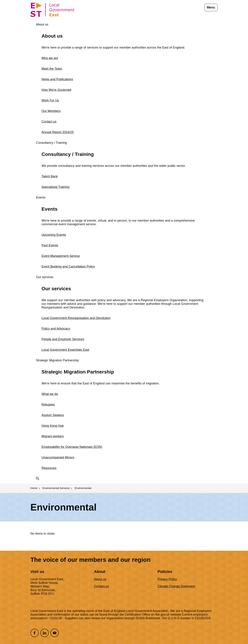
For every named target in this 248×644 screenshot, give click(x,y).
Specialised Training (56, 187)
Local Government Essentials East (65, 350)
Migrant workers (53, 436)
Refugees (48, 405)
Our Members (51, 111)
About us (42, 24)
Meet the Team (52, 69)
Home (34, 488)
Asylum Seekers (53, 415)
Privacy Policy (167, 579)
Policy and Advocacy (56, 329)
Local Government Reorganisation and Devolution (76, 318)
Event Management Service (61, 256)
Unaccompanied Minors (58, 457)
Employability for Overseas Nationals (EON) (72, 447)
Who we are (50, 58)
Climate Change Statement (176, 586)
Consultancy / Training (51, 143)
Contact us (49, 122)
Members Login (45, 16)
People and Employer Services (63, 339)
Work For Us (50, 100)
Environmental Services (56, 488)
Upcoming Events (54, 235)
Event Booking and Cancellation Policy (68, 267)
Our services (45, 277)
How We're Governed (56, 90)
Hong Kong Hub (53, 426)
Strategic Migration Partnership (57, 360)
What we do (50, 394)
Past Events (50, 245)
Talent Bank (50, 176)
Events (41, 198)
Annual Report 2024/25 (58, 132)
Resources (49, 468)
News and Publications (57, 79)
